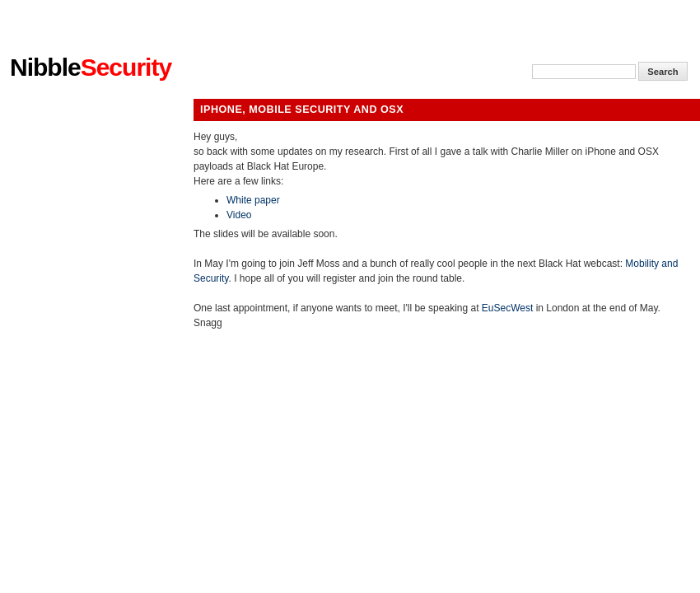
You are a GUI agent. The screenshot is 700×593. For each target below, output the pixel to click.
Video (239, 215)
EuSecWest (507, 308)
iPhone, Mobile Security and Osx (302, 110)
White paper (253, 200)
